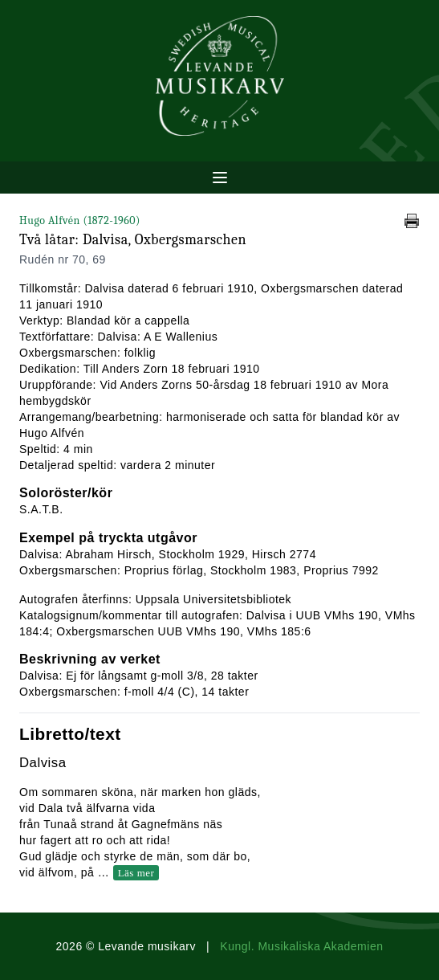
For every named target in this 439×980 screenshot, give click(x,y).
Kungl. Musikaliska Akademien (301, 946)
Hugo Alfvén (80, 220)
